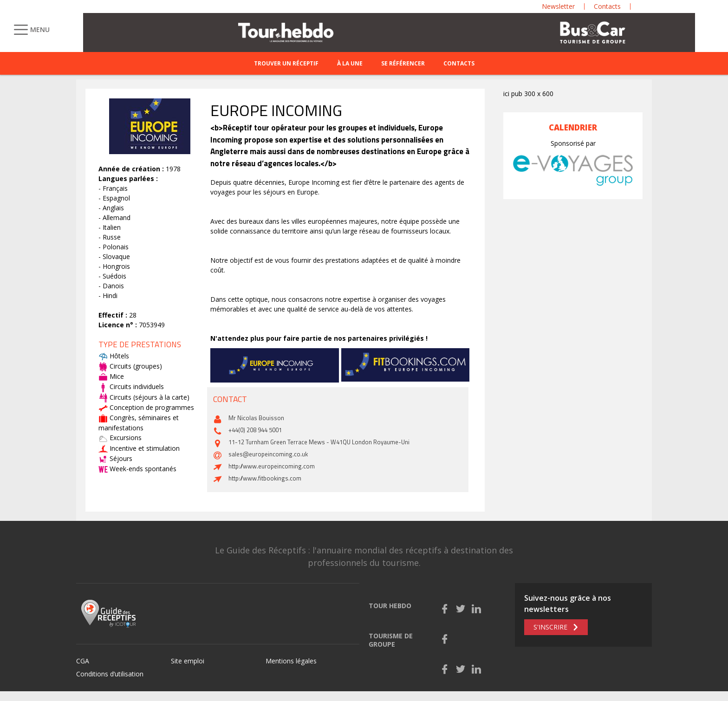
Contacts (459, 63)
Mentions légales (291, 661)
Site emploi (188, 661)
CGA (83, 661)
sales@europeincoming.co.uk (268, 454)
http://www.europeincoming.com (272, 466)
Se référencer (403, 63)
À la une (350, 63)
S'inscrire (550, 627)
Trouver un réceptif (286, 63)
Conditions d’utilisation (110, 674)
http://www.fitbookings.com (265, 478)
